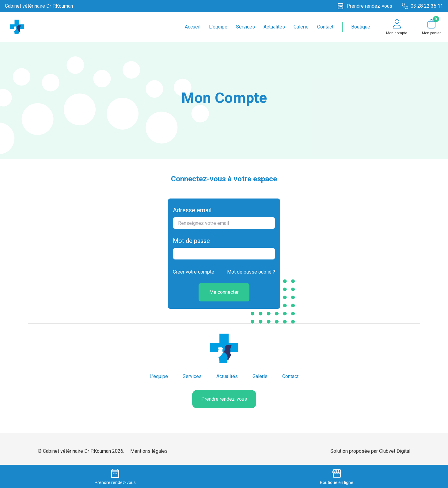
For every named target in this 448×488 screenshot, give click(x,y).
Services (245, 27)
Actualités (274, 27)
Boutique (361, 27)
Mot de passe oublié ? (251, 272)
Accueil (193, 27)
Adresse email (192, 210)
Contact (325, 27)
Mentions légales (149, 451)
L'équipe (218, 27)
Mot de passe (191, 241)
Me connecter (224, 292)
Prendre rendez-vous (224, 399)
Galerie (301, 27)
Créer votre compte (194, 272)
